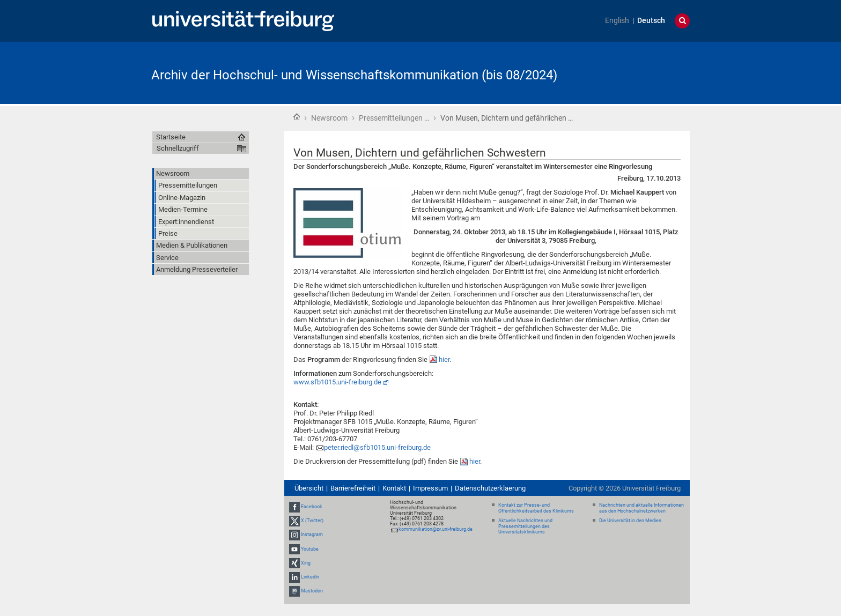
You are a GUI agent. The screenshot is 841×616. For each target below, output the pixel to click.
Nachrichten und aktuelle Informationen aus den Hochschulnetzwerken (641, 508)
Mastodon (312, 591)
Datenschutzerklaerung (490, 488)
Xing (306, 563)
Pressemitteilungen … (394, 118)
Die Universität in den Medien (630, 521)
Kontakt (394, 488)
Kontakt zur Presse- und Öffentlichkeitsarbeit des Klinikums (536, 508)
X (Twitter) (312, 521)
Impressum (430, 488)
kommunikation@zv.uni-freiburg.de (436, 529)
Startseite (297, 117)
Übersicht (309, 488)
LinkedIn (310, 577)
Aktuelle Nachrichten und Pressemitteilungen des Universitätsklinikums (525, 526)
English (617, 21)
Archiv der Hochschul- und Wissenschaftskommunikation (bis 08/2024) (354, 75)
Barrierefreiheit (353, 488)
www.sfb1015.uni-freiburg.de (337, 382)
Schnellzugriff (178, 148)
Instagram (312, 535)
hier (444, 359)
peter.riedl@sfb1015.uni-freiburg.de (377, 447)
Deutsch (651, 21)
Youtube (310, 549)
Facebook (312, 507)
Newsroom (329, 118)
